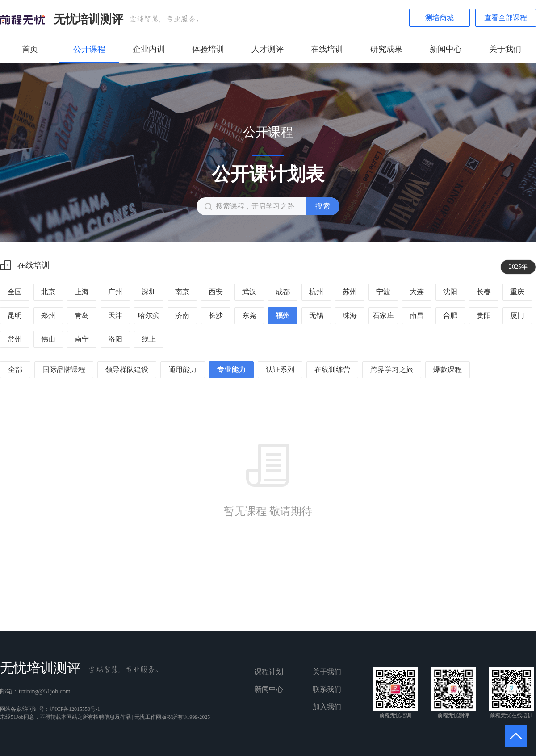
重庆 (517, 292)
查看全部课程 (506, 18)
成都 (283, 292)
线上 (149, 339)
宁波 (383, 292)
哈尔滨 (149, 315)
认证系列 (280, 370)
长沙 (216, 315)
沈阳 (450, 292)
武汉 (249, 292)
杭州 (316, 292)
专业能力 (231, 370)
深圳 (149, 292)
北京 (48, 292)
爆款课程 (448, 370)
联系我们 (327, 689)
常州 (15, 339)
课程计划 (269, 672)
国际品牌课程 (64, 370)
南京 (182, 292)
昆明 (15, 315)
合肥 (450, 315)
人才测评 (268, 49)
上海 (82, 292)
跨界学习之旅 (392, 370)
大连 (417, 292)
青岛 (82, 315)
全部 (15, 370)
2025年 (518, 267)
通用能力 (183, 370)
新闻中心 (446, 49)
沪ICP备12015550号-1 (75, 709)
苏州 (350, 292)
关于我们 (505, 49)
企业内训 (149, 49)
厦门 (517, 315)
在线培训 (327, 49)
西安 (216, 292)
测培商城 (440, 18)
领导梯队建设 (127, 370)
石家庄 (383, 315)
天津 (115, 315)
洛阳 (115, 339)
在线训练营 (332, 370)
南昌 (417, 315)
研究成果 (386, 49)
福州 (283, 315)
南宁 (82, 339)
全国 (15, 292)
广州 (115, 292)
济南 (182, 315)
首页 (30, 49)
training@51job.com (45, 691)
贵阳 (484, 315)
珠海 (350, 315)
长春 (484, 292)
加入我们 (327, 707)
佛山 (48, 339)
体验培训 (208, 49)
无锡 (316, 315)
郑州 (48, 315)
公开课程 (89, 49)
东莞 (249, 315)
